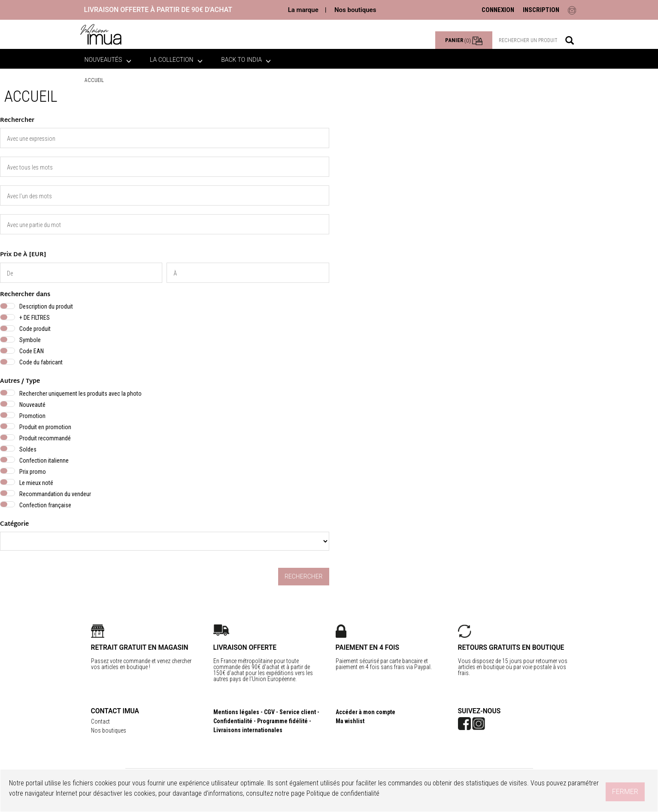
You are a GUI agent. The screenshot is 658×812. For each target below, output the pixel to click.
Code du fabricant (41, 362)
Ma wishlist (350, 721)
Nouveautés (108, 60)
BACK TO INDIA (246, 60)
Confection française (45, 505)
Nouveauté (32, 405)
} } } (165, 541)
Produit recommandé (45, 438)
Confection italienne (44, 461)
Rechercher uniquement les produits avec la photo (80, 394)
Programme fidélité (282, 721)
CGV (269, 712)
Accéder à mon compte (365, 712)
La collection (176, 60)
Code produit (35, 329)
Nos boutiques (355, 10)
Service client (298, 712)
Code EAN (32, 351)
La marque (303, 10)
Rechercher (304, 576)
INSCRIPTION (541, 10)
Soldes (28, 449)
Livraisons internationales (248, 730)
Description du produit (46, 306)
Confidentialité (233, 721)
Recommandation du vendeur (55, 494)
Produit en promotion (45, 427)
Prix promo (33, 472)
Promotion (32, 416)
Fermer (625, 792)
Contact (100, 721)
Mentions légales (236, 712)
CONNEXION (498, 10)
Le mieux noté (36, 483)
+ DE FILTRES (35, 318)
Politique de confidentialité (343, 793)
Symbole (30, 340)
